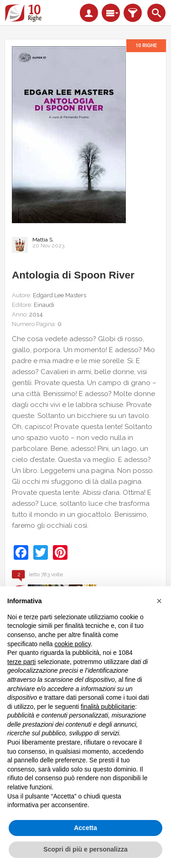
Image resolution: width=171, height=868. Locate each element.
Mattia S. (43, 240)
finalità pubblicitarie (108, 707)
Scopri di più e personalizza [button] (85, 849)
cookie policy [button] (73, 644)
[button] (159, 601)
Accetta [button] (85, 828)
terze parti (21, 662)
